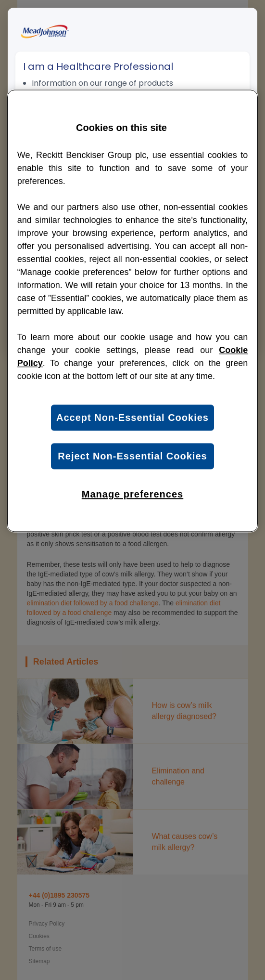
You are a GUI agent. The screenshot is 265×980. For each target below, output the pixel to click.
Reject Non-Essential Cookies (132, 457)
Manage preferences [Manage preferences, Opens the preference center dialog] (132, 495)
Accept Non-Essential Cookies (132, 418)
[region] (132, 311)
